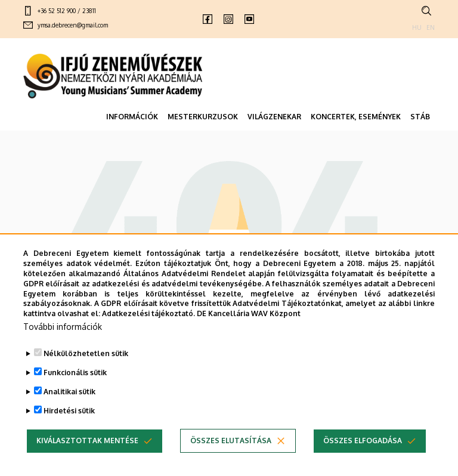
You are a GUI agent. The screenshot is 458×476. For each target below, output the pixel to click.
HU (417, 27)
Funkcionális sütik (75, 396)
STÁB (420, 117)
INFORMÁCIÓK (132, 117)
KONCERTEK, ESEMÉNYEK (356, 117)
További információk (63, 350)
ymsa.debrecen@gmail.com (73, 25)
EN (431, 27)
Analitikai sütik (69, 415)
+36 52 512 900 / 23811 (67, 11)
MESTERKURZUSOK (203, 117)
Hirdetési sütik (69, 435)
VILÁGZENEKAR (274, 117)
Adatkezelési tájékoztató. (148, 337)
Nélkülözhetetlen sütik (86, 377)
